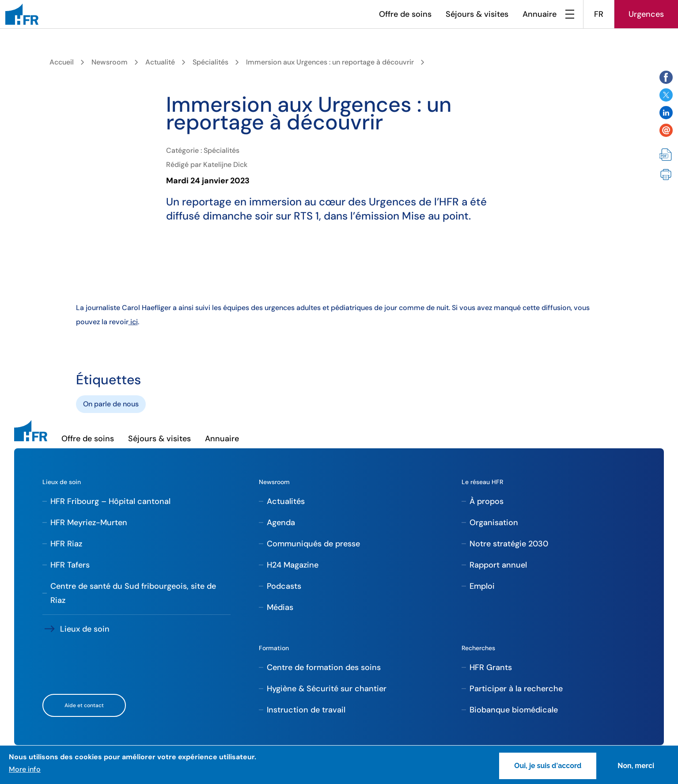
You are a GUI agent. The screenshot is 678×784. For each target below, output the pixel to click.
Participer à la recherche (516, 689)
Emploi (482, 586)
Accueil (62, 62)
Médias (280, 607)
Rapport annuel (498, 565)
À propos (487, 501)
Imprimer (666, 174)
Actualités (286, 501)
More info (25, 769)
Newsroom (110, 62)
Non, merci (636, 766)
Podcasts (284, 586)
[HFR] (22, 14)
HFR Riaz (66, 544)
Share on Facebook (666, 77)
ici (133, 322)
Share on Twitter (666, 95)
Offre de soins (405, 14)
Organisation (494, 523)
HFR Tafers (70, 565)
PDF (666, 155)
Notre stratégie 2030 (509, 544)
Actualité (160, 62)
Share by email (666, 130)
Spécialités (210, 62)
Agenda (281, 523)
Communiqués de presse (313, 544)
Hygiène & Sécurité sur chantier (327, 689)
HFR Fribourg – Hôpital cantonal (110, 501)
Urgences (646, 14)
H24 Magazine (293, 565)
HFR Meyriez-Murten (89, 523)
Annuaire (540, 14)
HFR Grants (491, 667)
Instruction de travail (306, 710)
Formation (274, 648)
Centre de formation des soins (324, 667)
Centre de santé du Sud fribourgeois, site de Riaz (133, 593)
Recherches (478, 648)
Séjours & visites (477, 14)
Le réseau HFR (482, 482)
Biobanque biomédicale (514, 710)
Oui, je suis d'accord (548, 766)
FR (599, 14)
